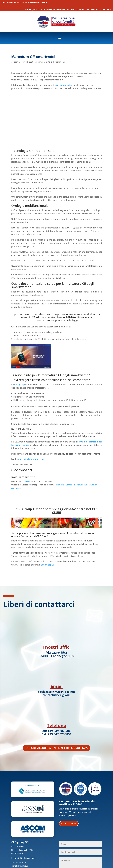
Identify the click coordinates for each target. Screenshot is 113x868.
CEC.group (20, 385)
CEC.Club (106, 10)
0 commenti (60, 62)
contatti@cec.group (38, 2)
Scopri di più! (48, 565)
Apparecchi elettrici (44, 62)
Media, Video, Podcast (89, 10)
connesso (26, 481)
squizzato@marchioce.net (31, 459)
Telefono (57, 725)
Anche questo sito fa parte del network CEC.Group (51, 10)
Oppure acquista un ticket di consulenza (57, 748)
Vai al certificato (69, 823)
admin (17, 62)
